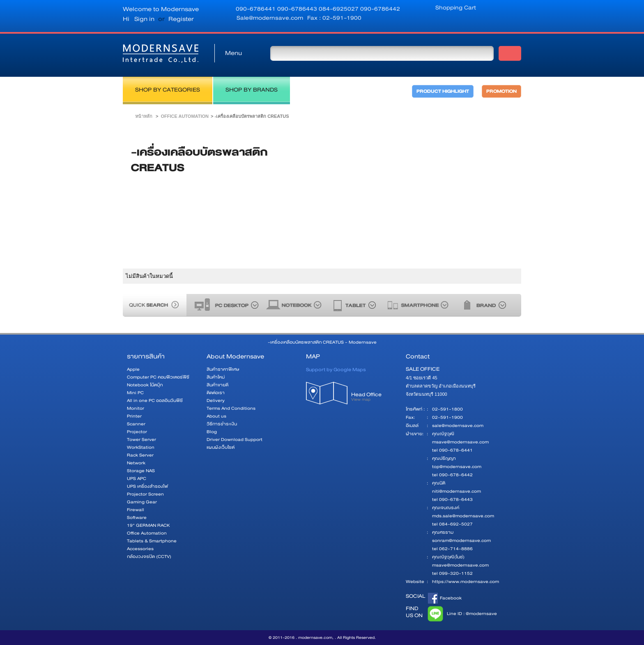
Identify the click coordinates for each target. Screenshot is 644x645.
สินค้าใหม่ (216, 377)
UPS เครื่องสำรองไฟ (147, 486)
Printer (134, 416)
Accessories (140, 549)
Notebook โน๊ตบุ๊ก (145, 385)
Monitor (136, 408)
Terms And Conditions (231, 408)
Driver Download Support (235, 440)
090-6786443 (298, 9)
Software (137, 518)
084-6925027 (339, 9)
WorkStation (141, 447)
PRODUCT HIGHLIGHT (443, 91)
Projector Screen (145, 494)
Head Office (374, 399)
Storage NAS (141, 471)
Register (181, 19)
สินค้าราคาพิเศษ (223, 369)
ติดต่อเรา (216, 393)
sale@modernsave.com (458, 426)
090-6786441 (256, 9)
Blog (212, 432)
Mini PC (135, 393)
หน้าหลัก (144, 116)
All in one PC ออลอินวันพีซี (155, 401)
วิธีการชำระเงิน (222, 424)
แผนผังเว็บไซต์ (221, 447)
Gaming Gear (142, 502)
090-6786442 (380, 9)
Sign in (144, 19)
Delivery (216, 401)
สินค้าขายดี (217, 385)
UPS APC (137, 479)
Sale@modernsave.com (270, 18)
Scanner (136, 424)
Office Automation (185, 116)
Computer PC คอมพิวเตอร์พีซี (158, 377)
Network (136, 463)
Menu (233, 53)
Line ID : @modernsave (461, 614)
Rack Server (140, 455)
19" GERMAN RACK (148, 525)
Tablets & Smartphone (152, 541)
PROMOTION (501, 91)
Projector (137, 432)
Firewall (136, 510)
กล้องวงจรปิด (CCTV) (149, 557)
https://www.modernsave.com (466, 582)
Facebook (445, 598)
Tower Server (141, 440)
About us (216, 416)
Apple (133, 369)
